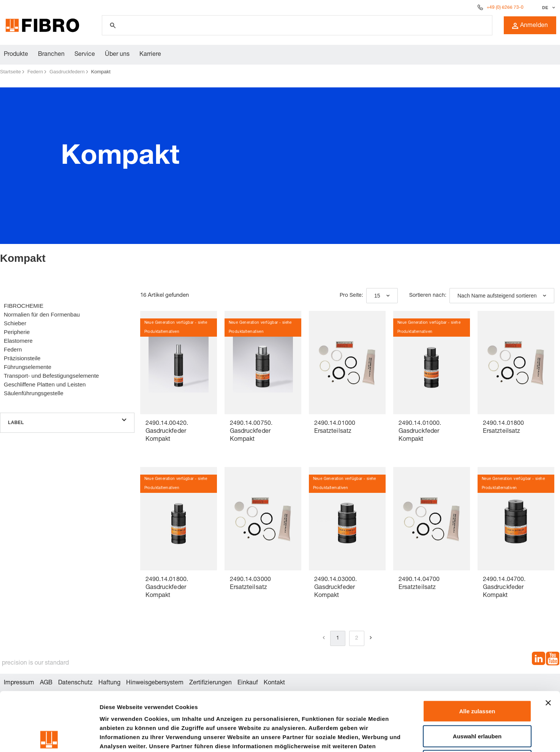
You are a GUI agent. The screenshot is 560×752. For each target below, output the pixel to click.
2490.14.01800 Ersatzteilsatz (503, 428)
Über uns (117, 55)
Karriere (150, 55)
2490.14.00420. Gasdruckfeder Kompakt (167, 432)
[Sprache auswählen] (548, 8)
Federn (35, 72)
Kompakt (101, 72)
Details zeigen (404, 737)
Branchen (51, 55)
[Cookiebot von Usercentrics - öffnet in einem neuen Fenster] (49, 737)
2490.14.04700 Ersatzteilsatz (419, 584)
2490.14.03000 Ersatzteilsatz (250, 584)
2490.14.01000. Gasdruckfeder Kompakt (420, 432)
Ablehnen (477, 702)
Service (85, 55)
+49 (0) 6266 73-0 (505, 8)
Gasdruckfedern (67, 72)
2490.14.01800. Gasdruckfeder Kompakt (167, 588)
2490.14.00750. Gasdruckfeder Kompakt (251, 432)
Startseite (10, 72)
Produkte (16, 55)
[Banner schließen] (548, 644)
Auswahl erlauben (477, 677)
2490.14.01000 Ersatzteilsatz (335, 428)
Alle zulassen (477, 652)
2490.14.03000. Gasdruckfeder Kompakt (335, 588)
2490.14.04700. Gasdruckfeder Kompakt (504, 588)
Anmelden (530, 26)
